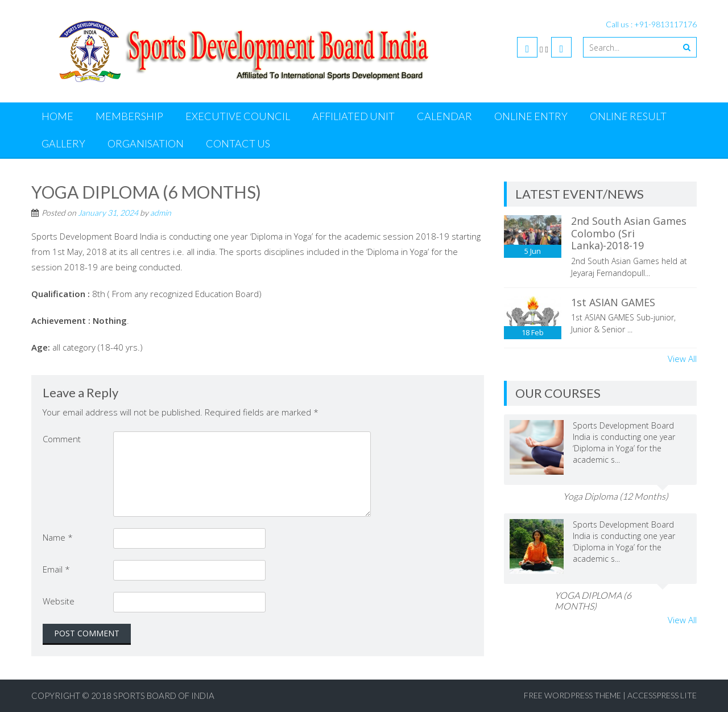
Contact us (238, 143)
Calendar (444, 116)
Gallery (63, 143)
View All (682, 359)
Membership (129, 116)
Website (59, 601)
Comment (62, 439)
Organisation (146, 143)
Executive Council (238, 116)
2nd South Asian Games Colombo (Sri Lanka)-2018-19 (629, 233)
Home (57, 116)
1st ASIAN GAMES (613, 302)
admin (161, 213)
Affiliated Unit (353, 116)
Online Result (628, 116)
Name (58, 537)
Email (56, 569)
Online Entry (531, 116)
